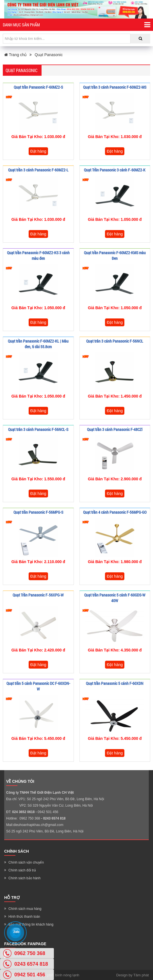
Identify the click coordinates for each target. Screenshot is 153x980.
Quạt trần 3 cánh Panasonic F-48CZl (115, 429)
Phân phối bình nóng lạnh (59, 975)
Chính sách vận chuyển (26, 862)
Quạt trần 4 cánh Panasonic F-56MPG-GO (115, 512)
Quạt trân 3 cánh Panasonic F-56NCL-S (38, 429)
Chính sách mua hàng (25, 909)
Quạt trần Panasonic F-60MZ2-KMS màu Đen (115, 255)
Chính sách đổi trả (22, 870)
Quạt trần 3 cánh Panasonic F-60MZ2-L (38, 170)
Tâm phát (141, 975)
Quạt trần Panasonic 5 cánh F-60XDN (115, 683)
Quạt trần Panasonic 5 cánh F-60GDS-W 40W (115, 598)
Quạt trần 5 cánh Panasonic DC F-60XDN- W (38, 686)
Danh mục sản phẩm (76, 25)
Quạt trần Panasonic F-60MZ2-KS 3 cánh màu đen (38, 255)
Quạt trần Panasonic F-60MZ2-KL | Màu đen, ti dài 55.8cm (38, 344)
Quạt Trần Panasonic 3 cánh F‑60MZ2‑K (115, 170)
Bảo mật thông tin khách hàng (31, 924)
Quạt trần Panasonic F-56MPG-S (38, 512)
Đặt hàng (38, 151)
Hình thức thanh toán (24, 917)
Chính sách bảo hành (24, 878)
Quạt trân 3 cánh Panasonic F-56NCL (115, 341)
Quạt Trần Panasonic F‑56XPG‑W (38, 595)
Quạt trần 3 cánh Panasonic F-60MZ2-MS (115, 87)
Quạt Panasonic (49, 55)
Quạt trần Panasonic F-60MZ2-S (38, 87)
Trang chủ (15, 55)
